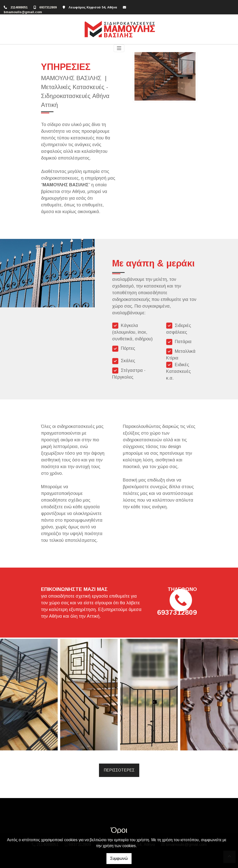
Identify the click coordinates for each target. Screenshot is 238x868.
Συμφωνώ (119, 858)
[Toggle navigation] (119, 48)
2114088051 (19, 7)
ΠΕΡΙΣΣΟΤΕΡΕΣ (119, 770)
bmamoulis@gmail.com (23, 12)
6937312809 (48, 7)
